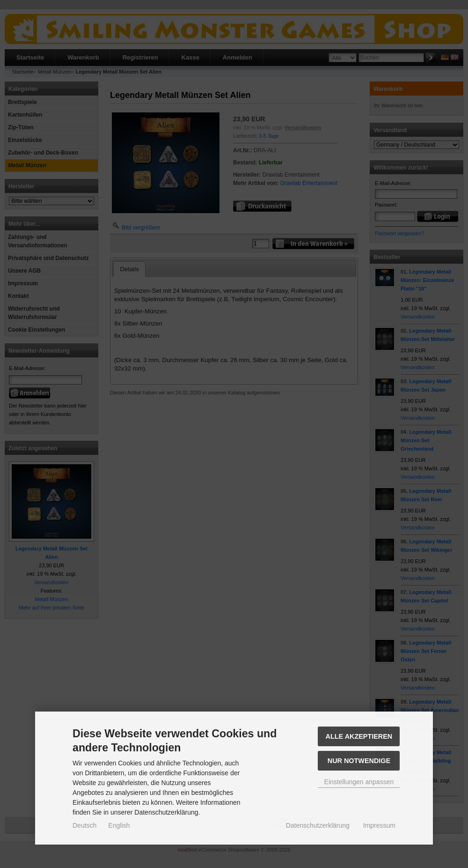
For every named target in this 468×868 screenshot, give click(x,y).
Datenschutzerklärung (318, 825)
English (119, 825)
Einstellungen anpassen (359, 782)
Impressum (379, 825)
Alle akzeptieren (359, 736)
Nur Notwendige (359, 761)
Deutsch (84, 825)
